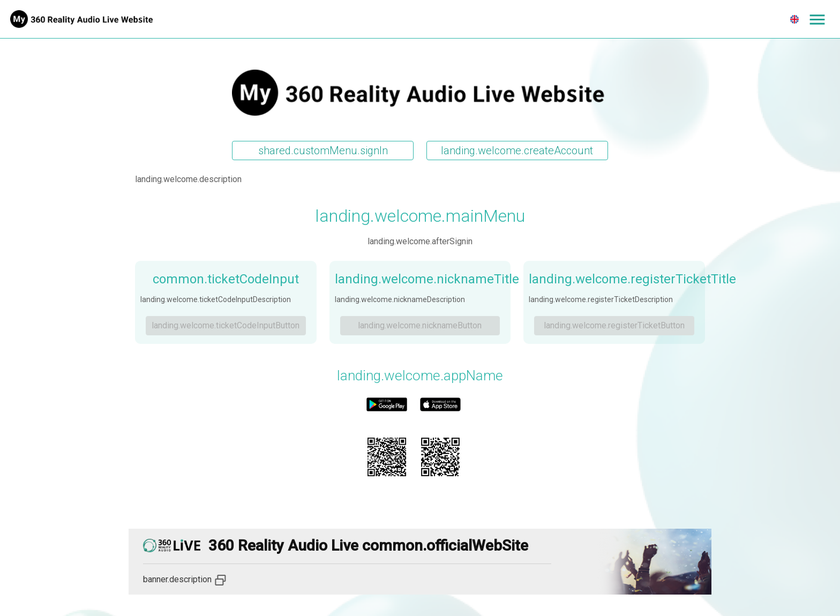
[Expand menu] (817, 19)
